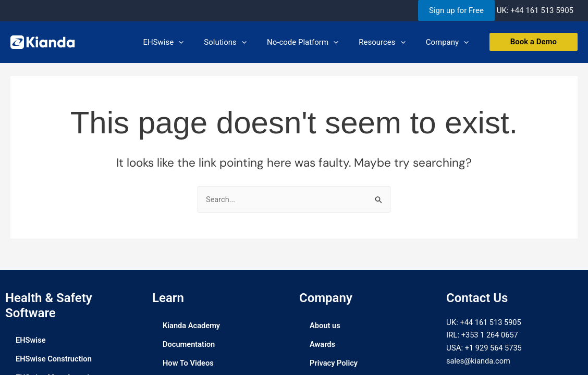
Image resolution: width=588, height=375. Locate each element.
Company (449, 42)
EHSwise (185, 42)
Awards (323, 344)
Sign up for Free (456, 10)
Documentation (189, 344)
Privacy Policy (334, 363)
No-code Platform (315, 42)
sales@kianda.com (479, 361)
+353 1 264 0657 (491, 335)
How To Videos (189, 363)
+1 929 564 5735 (494, 348)
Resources (389, 42)
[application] (200, 42)
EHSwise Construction (55, 359)
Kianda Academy (192, 326)
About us (325, 326)
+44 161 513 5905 (542, 10)
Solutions (242, 42)
